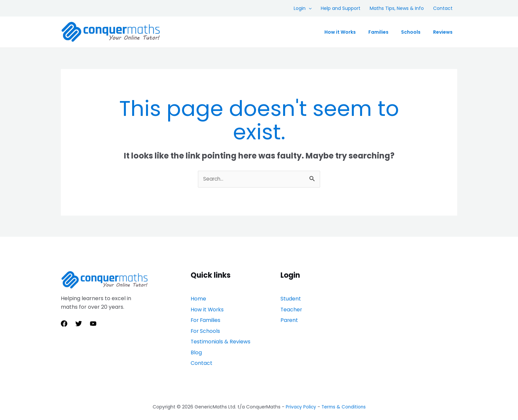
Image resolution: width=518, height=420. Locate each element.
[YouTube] (93, 324)
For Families (206, 316)
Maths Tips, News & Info (397, 8)
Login (303, 8)
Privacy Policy (300, 391)
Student (291, 299)
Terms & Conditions (344, 391)
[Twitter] (79, 324)
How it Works (340, 32)
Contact (443, 8)
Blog (196, 341)
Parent (289, 316)
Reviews (443, 32)
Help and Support (341, 8)
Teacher (292, 308)
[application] (309, 8)
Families (378, 32)
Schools (411, 32)
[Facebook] (64, 324)
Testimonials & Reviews (221, 333)
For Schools (206, 324)
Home (198, 299)
